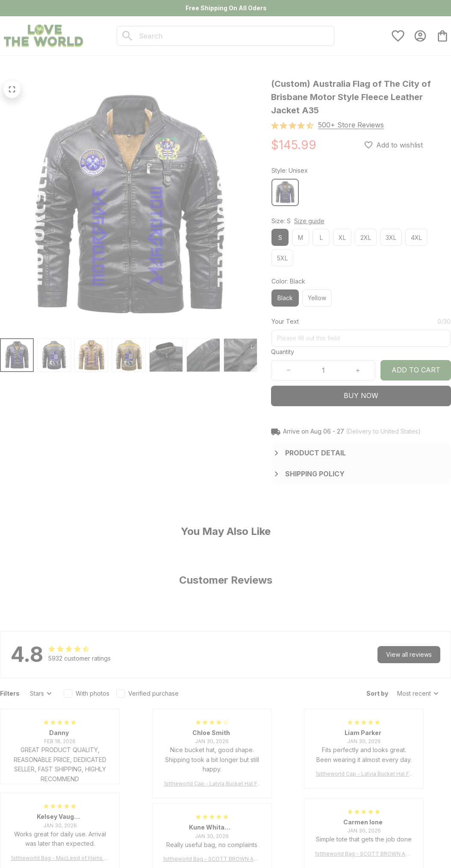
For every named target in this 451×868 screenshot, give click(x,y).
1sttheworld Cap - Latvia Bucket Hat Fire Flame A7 (212, 784)
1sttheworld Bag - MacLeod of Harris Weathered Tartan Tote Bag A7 (60, 858)
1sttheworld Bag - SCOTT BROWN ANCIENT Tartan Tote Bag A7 (364, 854)
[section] (351, 125)
